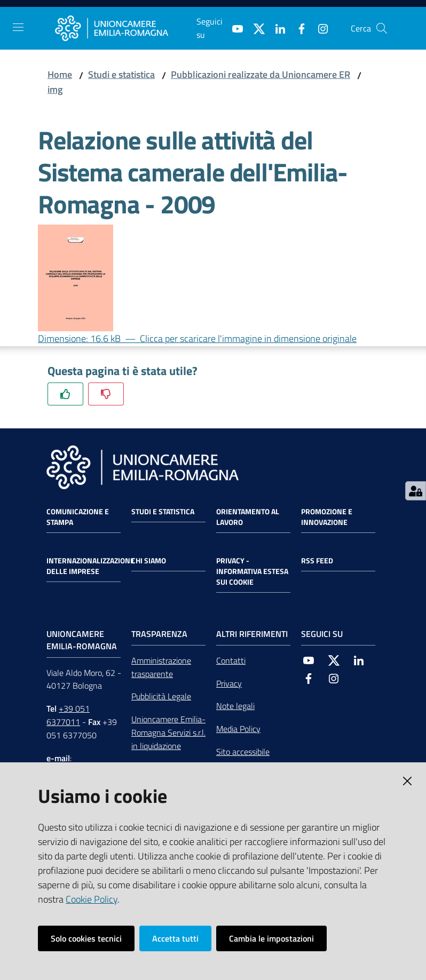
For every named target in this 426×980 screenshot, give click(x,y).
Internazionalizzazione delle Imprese (90, 566)
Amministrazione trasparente (161, 667)
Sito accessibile (243, 752)
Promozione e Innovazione (327, 517)
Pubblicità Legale (161, 696)
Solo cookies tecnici (86, 938)
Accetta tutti (175, 938)
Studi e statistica (121, 74)
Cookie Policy (92, 899)
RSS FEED (317, 561)
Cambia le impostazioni (271, 938)
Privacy (229, 683)
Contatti (231, 660)
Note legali (235, 706)
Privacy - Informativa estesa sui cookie (252, 571)
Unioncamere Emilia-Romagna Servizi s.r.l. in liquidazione (168, 732)
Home (60, 74)
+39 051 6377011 (68, 715)
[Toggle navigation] (18, 27)
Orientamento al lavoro (248, 517)
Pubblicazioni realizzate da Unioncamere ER (261, 74)
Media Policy (238, 729)
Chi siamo (149, 561)
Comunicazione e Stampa (78, 517)
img (55, 89)
